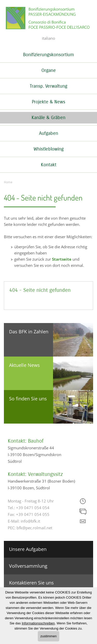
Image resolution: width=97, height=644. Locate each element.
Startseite (62, 259)
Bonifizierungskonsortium (48, 55)
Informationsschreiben (38, 623)
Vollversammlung (28, 566)
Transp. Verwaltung (48, 86)
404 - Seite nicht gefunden (40, 290)
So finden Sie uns (28, 399)
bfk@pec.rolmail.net (34, 528)
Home (8, 182)
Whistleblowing (49, 149)
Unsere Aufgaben (28, 549)
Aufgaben (49, 133)
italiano (48, 38)
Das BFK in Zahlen (29, 332)
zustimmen (48, 636)
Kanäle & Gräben (48, 118)
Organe (49, 70)
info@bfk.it (30, 521)
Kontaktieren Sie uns (31, 583)
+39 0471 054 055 (33, 514)
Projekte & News (48, 102)
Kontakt (49, 165)
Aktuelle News (24, 365)
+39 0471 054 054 (33, 508)
